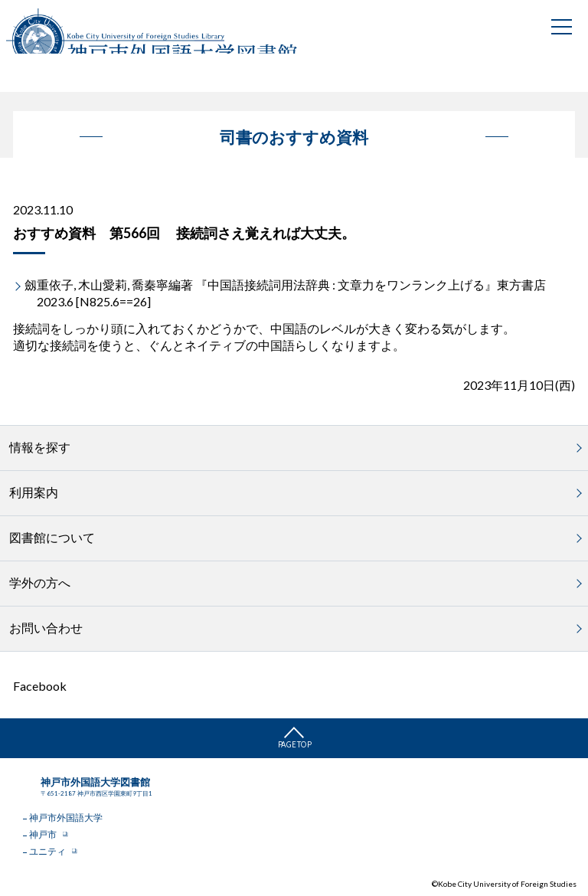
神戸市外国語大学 (66, 818)
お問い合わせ (46, 628)
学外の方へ (40, 582)
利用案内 (34, 492)
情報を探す (40, 447)
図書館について (52, 537)
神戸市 (43, 834)
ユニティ (47, 851)
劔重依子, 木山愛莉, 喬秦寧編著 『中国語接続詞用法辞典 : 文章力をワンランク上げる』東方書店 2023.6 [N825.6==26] (285, 293)
